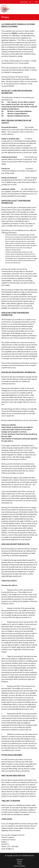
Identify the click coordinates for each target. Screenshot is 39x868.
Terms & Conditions (19, 866)
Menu (8, 9)
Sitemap (19, 862)
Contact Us (19, 860)
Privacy (19, 864)
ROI (37, 2)
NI (30, 2)
